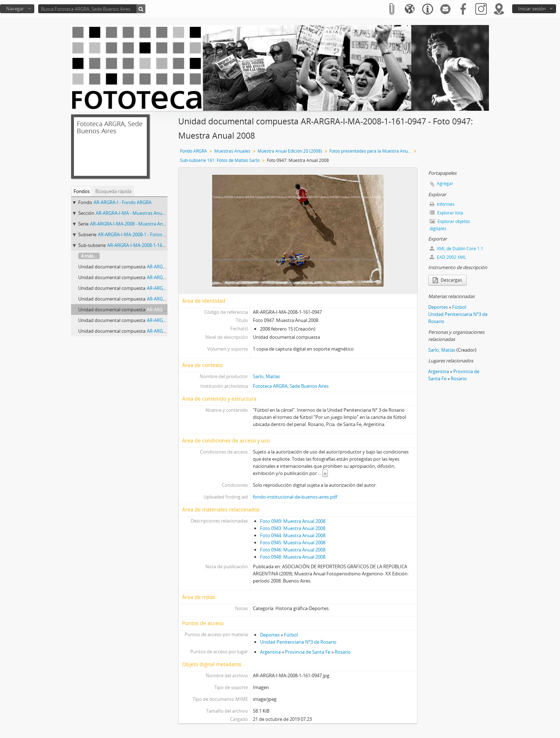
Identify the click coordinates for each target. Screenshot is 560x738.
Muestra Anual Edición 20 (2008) (290, 151)
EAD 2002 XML (448, 257)
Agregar (445, 184)
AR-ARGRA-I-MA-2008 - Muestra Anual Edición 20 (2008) (148, 224)
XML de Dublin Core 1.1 (456, 249)
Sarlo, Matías (266, 376)
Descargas (447, 280)
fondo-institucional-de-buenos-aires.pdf (295, 497)
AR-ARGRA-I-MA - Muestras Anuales (133, 213)
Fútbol (291, 635)
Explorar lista (446, 213)
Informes (442, 204)
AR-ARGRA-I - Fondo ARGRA (122, 202)
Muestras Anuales (232, 151)
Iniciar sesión (532, 9)
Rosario (343, 652)
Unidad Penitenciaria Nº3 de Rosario (298, 642)
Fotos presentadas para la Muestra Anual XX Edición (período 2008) (371, 151)
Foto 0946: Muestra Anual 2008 (293, 550)
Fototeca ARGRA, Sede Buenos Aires (291, 386)
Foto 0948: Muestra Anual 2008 (293, 557)
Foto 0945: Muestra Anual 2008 (293, 543)
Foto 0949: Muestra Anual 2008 (293, 521)
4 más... (89, 256)
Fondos (82, 191)
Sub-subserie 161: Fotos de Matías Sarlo (220, 160)
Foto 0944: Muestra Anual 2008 (293, 535)
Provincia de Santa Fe (308, 652)
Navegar (15, 9)
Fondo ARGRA (194, 151)
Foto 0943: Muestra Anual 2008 (293, 528)
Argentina (270, 652)
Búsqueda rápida (113, 191)
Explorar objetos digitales (450, 225)
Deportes (270, 635)
